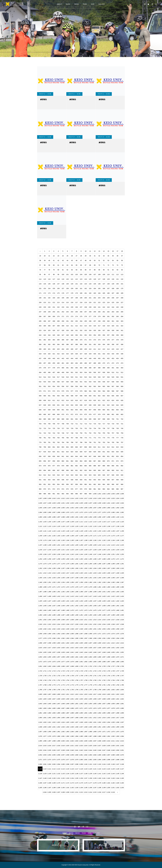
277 (90, 316)
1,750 (49, 680)
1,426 (45, 601)
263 (113, 312)
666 (45, 414)
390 (86, 344)
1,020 (99, 498)
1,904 (58, 718)
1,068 (58, 512)
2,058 (67, 755)
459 (54, 363)
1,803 (117, 690)
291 (67, 321)
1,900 (40, 718)
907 (104, 470)
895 (49, 470)
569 (122, 386)
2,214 (90, 792)
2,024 (86, 746)
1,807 (49, 694)
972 (54, 489)
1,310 (122, 568)
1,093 (86, 517)
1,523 (54, 624)
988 (40, 494)
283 (117, 316)
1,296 (58, 568)
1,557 (122, 629)
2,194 (81, 788)
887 (99, 466)
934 (54, 480)
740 (122, 428)
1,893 (95, 713)
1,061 (113, 508)
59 (49, 265)
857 (49, 461)
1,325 (104, 573)
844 (77, 456)
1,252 (117, 554)
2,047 (104, 750)
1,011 (58, 498)
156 (58, 288)
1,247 (95, 554)
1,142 (49, 531)
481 (67, 368)
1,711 (45, 671)
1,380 (95, 587)
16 (113, 251)
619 (90, 400)
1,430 (63, 601)
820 (54, 452)
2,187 (49, 788)
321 (117, 326)
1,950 (95, 727)
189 (122, 293)
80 (58, 270)
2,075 (58, 760)
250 (54, 312)
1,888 (72, 713)
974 (63, 489)
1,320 (81, 573)
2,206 (54, 792)
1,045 (40, 508)
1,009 (49, 498)
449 (95, 358)
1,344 (104, 578)
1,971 (104, 732)
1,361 (95, 582)
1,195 (117, 540)
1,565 (72, 634)
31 (95, 256)
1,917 (117, 718)
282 (113, 316)
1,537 (117, 624)
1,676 (58, 662)
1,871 (81, 708)
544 (95, 382)
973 (58, 489)
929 (117, 475)
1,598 (49, 643)
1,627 (95, 648)
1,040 (104, 503)
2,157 (86, 778)
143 (86, 284)
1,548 (81, 629)
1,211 (104, 545)
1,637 (54, 652)
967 (117, 484)
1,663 (86, 657)
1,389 (49, 592)
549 (117, 382)
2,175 (81, 783)
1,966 (81, 732)
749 (77, 433)
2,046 (99, 750)
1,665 (95, 657)
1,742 (99, 676)
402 (54, 349)
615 (72, 400)
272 (67, 316)
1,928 (81, 722)
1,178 (40, 540)
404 (63, 349)
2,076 (63, 760)
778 (122, 438)
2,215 (95, 792)
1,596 (40, 643)
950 (40, 484)
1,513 (95, 620)
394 (104, 344)
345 (54, 335)
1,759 (90, 680)
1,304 (95, 568)
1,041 (108, 503)
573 (54, 391)
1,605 (81, 643)
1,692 (45, 666)
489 (104, 368)
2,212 (81, 792)
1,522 (49, 624)
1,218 (49, 550)
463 (72, 363)
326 (54, 330)
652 (67, 410)
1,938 (40, 727)
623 (108, 400)
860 (63, 461)
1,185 (72, 540)
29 (86, 256)
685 (45, 419)
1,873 (90, 708)
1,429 (58, 601)
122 (77, 279)
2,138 (86, 774)
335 (95, 330)
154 (49, 288)
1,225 (81, 550)
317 (99, 326)
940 (81, 480)
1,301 (81, 568)
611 (54, 400)
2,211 (77, 792)
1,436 (90, 601)
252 (63, 312)
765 (63, 438)
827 (86, 452)
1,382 (104, 587)
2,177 (90, 783)
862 (72, 461)
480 (63, 368)
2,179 (99, 783)
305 (45, 326)
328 (63, 330)
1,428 (54, 601)
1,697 (67, 666)
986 (117, 489)
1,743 (104, 676)
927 (108, 475)
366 (63, 340)
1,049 (58, 508)
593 (58, 396)
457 (45, 363)
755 (104, 433)
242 (104, 307)
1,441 (113, 601)
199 (81, 298)
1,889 (77, 713)
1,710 (40, 671)
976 (72, 489)
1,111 (81, 522)
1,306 (104, 568)
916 (58, 475)
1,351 (49, 582)
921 (81, 475)
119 (63, 279)
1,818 (99, 694)
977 (77, 489)
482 (72, 368)
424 (67, 354)
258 (90, 312)
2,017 (54, 746)
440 (54, 358)
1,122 (45, 526)
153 (45, 288)
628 (45, 405)
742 (45, 433)
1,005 (117, 494)
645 (122, 405)
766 (67, 438)
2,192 (72, 788)
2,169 (54, 783)
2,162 (108, 778)
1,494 (95, 615)
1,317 (67, 573)
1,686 (104, 662)
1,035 (81, 503)
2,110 (45, 769)
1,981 (63, 736)
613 (63, 400)
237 (81, 307)
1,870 (77, 708)
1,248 (99, 554)
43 (63, 260)
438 (45, 358)
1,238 (54, 554)
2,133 (63, 774)
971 (49, 489)
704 (45, 424)
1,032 (67, 503)
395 (108, 344)
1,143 (54, 531)
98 (54, 274)
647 (45, 410)
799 (45, 447)
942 (90, 480)
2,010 (108, 741)
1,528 (77, 624)
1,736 (72, 676)
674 (81, 414)
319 (108, 326)
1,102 (40, 522)
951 (45, 484)
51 (99, 260)
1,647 (99, 652)
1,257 (54, 559)
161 (81, 288)
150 (117, 284)
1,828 (58, 699)
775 (108, 438)
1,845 (49, 704)
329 (67, 330)
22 (54, 256)
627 (40, 405)
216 (72, 302)
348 (67, 335)
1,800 (104, 690)
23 (58, 256)
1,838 (104, 699)
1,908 (77, 718)
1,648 (104, 652)
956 (67, 484)
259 (95, 312)
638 (90, 405)
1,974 (117, 732)
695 (90, 419)
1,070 (67, 512)
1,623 (77, 648)
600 (90, 396)
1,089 (67, 517)
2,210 (72, 792)
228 (40, 307)
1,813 (77, 694)
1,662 (81, 657)
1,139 (122, 526)
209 (40, 302)
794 (108, 442)
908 (108, 470)
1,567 (81, 634)
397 (117, 344)
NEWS (76, 4)
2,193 (77, 788)
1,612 (113, 643)
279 (99, 316)
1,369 (45, 587)
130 (113, 279)
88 (95, 270)
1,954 (113, 727)
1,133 (95, 526)
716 (99, 424)
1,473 (86, 610)
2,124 (108, 769)
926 (104, 475)
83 (72, 270)
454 (117, 358)
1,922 (54, 722)
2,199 (104, 788)
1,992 (113, 736)
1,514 (99, 620)
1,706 (108, 666)
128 (104, 279)
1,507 (67, 620)
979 (86, 489)
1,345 (108, 578)
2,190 (63, 788)
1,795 (81, 690)
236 (77, 307)
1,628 (99, 648)
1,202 (63, 545)
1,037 (90, 503)
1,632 (117, 648)
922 (86, 475)
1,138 (117, 526)
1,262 (77, 559)
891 (117, 466)
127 (99, 279)
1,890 (81, 713)
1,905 (63, 718)
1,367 (122, 582)
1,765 (117, 680)
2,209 (67, 792)
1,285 (95, 564)
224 (108, 302)
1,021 (104, 498)
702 (122, 419)
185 (104, 293)
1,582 (63, 638)
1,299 (72, 568)
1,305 (99, 568)
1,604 (77, 643)
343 (45, 335)
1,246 (90, 554)
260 (99, 312)
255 (77, 312)
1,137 (113, 526)
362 (45, 340)
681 (113, 414)
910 (117, 470)
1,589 (95, 638)
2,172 (67, 783)
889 (108, 466)
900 (72, 470)
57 (40, 265)
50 (95, 260)
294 (81, 321)
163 (90, 288)
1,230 (104, 550)
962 (95, 484)
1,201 (58, 545)
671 (67, 414)
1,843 (40, 704)
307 (54, 326)
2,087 (113, 760)
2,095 (63, 764)
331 (77, 330)
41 (54, 260)
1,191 (99, 540)
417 (122, 349)
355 (99, 335)
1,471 (77, 610)
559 (77, 386)
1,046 (45, 508)
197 (72, 298)
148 (108, 284)
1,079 (108, 512)
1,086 (54, 517)
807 (81, 447)
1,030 (58, 503)
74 (117, 265)
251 (58, 312)
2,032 (122, 746)
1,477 (104, 610)
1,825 (45, 699)
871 (113, 461)
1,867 (63, 708)
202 (95, 298)
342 (40, 335)
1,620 (63, 648)
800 (49, 447)
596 (72, 396)
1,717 (72, 671)
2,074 (54, 760)
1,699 (77, 666)
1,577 (40, 638)
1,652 (122, 652)
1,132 (90, 526)
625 (117, 400)
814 (113, 447)
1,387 (40, 592)
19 (40, 256)
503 (81, 372)
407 (77, 349)
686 (49, 419)
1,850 (72, 704)
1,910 (86, 718)
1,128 (72, 526)
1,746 (117, 676)
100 (63, 274)
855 (40, 461)
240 (95, 307)
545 (99, 382)
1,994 (122, 736)
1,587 (86, 638)
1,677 (63, 662)
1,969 (95, 732)
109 (104, 274)
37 (122, 256)
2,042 (81, 750)
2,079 (77, 760)
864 (81, 461)
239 (90, 307)
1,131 (86, 526)
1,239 (58, 554)
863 (77, 461)
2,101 (90, 764)
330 (72, 330)
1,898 (117, 713)
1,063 (122, 508)
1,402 (108, 592)
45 (72, 260)
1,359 (86, 582)
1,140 (40, 531)
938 (72, 480)
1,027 (45, 503)
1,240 (63, 554)
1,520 (40, 624)
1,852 (81, 704)
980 (90, 489)
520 (72, 377)
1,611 (108, 643)
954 (58, 484)
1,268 (104, 559)
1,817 (95, 694)
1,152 (95, 531)
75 (122, 265)
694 (86, 419)
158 (67, 288)
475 (40, 368)
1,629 (104, 648)
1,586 (81, 638)
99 (58, 274)
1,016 (81, 498)
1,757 (81, 680)
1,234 (122, 550)
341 (122, 330)
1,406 (40, 596)
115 (45, 279)
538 (67, 382)
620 (95, 400)
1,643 (81, 652)
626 (122, 400)
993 (63, 494)
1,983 (72, 736)
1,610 (104, 643)
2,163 (113, 778)
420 (49, 354)
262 (108, 312)
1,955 (117, 727)
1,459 (108, 606)
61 (58, 265)
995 (72, 494)
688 (58, 419)
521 (77, 377)
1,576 (122, 634)
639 (95, 405)
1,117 (108, 522)
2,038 (63, 750)
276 (86, 316)
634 (72, 405)
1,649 (108, 652)
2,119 (86, 769)
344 (49, 335)
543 (90, 382)
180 (81, 293)
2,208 (63, 792)
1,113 (90, 522)
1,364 (108, 582)
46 (77, 260)
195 (63, 298)
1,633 (122, 648)
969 (40, 489)
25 (67, 256)
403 (58, 349)
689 (63, 419)
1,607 (90, 643)
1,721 (90, 671)
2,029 (108, 746)
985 (113, 489)
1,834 (86, 699)
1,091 (77, 517)
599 (86, 396)
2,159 (95, 778)
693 (81, 419)
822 (63, 452)
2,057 (63, 755)
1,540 (45, 629)
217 (77, 302)
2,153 (67, 778)
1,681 (81, 662)
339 (113, 330)
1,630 (108, 648)
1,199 (49, 545)
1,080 (113, 512)
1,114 (95, 522)
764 (58, 438)
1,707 (113, 666)
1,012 (63, 498)
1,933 (104, 722)
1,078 (104, 512)
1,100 (117, 517)
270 (58, 316)
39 (45, 260)
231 (54, 307)
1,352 (54, 582)
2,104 (104, 764)
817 (40, 452)
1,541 (49, 629)
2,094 (58, 764)
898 (63, 470)
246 (122, 307)
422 (58, 354)
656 (86, 410)
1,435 (86, 601)
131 (117, 279)
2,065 (99, 755)
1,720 (86, 671)
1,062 (117, 508)
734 (95, 428)
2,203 (122, 788)
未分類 (49, 94)
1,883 (49, 713)
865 (86, 461)
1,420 (104, 596)
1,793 (72, 690)
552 (45, 386)
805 (72, 447)
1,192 (104, 540)
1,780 (99, 685)
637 (86, 405)
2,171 (63, 783)
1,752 (58, 680)
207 (117, 298)
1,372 (58, 587)
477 (49, 368)
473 (117, 363)
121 (72, 279)
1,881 (40, 713)
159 (72, 288)
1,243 (77, 554)
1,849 (67, 704)
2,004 (81, 741)
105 (86, 274)
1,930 (90, 722)
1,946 (77, 727)
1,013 (67, 498)
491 (113, 368)
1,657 (58, 657)
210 (45, 302)
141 (77, 284)
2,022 (77, 746)
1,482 (40, 615)
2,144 (113, 774)
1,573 (108, 634)
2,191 (67, 788)
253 (67, 312)
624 (113, 400)
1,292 (40, 568)
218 (81, 302)
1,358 (81, 582)
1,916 (113, 718)
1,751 (54, 680)
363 (49, 340)
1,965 (77, 732)
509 (108, 372)
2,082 (90, 760)
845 (81, 456)
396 (113, 344)
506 (95, 372)
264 (117, 312)
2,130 (49, 774)
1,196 (122, 540)
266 (40, 316)
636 (81, 405)
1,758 (86, 680)
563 (95, 386)
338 (108, 330)
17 (117, 251)
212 (54, 302)
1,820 (108, 694)
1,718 (77, 671)
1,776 (81, 685)
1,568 (86, 634)
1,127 (67, 526)
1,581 (58, 638)
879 (63, 466)
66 (81, 265)
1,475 (95, 610)
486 (90, 368)
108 (99, 274)
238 (86, 307)
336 (99, 330)
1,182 (58, 540)
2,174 (77, 783)
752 (90, 433)
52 (104, 260)
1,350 (45, 582)
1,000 (95, 494)
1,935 (113, 722)
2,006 (90, 741)
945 (104, 480)
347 (63, 335)
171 (40, 293)
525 (95, 377)
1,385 (117, 587)
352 (86, 335)
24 (63, 256)
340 (117, 330)
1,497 (108, 615)
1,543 (58, 629)
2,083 (95, 760)
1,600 (58, 643)
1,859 (113, 704)
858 (54, 461)
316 (95, 326)
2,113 (58, 769)
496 (49, 372)
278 (95, 316)
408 (81, 349)
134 (45, 284)
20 (45, 256)
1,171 (95, 536)
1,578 (45, 638)
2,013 (122, 741)
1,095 (95, 517)
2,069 (117, 755)
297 (95, 321)
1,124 (54, 526)
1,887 (67, 713)
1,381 (99, 587)
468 (95, 363)
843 (72, 456)
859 (58, 461)
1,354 (63, 582)
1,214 (117, 545)
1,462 (122, 606)
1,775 (77, 685)
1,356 (72, 582)
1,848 (63, 704)
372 (90, 340)
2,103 (99, 764)
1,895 (104, 713)
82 (67, 270)
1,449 (63, 606)
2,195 (86, 788)
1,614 (122, 643)
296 (90, 321)
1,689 (117, 662)
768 (77, 438)
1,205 (77, 545)
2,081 (86, 760)
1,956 (122, 727)
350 (77, 335)
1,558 (40, 634)
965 (108, 484)
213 (58, 302)
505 (90, 372)
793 (104, 442)
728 (67, 428)
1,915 (108, 718)
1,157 (117, 531)
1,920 (45, 722)
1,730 (45, 676)
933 (49, 480)
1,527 (72, 624)
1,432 (72, 601)
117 (54, 279)
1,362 (99, 582)
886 (95, 466)
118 (58, 279)
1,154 (104, 531)
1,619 (58, 648)
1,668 (108, 657)
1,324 (99, 573)
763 (54, 438)
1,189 (90, 540)
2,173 (72, 783)
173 (49, 293)
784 (63, 442)
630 (54, 405)
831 (104, 452)
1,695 (58, 666)
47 (81, 260)
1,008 (45, 498)
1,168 (81, 536)
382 (49, 344)
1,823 (122, 694)
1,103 (45, 522)
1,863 (45, 708)
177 (67, 293)
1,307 (108, 568)
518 (63, 377)
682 (117, 414)
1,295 (54, 568)
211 (49, 302)
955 (63, 484)
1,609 (99, 643)
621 (99, 400)
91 (108, 270)
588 (122, 391)
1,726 (113, 671)
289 (58, 321)
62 (63, 265)
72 (108, 265)
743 (49, 433)
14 (104, 251)
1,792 (67, 690)
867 (95, 461)
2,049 (113, 750)
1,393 (67, 592)
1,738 (81, 676)
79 (54, 270)
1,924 (63, 722)
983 (104, 489)
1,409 (54, 596)
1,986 (86, 736)
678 (99, 414)
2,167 (45, 783)
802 (58, 447)
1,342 (95, 578)
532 (40, 382)
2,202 (117, 788)
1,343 (99, 578)
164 (95, 288)
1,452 (77, 606)
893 (40, 470)
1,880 (122, 708)
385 (63, 344)
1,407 (45, 596)
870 (108, 461)
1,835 (90, 699)
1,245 (86, 554)
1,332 (49, 578)
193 (54, 298)
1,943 (63, 727)
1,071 (72, 512)
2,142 (104, 774)
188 (117, 293)
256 (81, 312)
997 (81, 494)
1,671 (122, 657)
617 (81, 400)
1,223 (72, 550)
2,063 (90, 755)
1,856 (99, 704)
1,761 (99, 680)
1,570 (95, 634)
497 (54, 372)
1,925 (67, 722)
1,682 (86, 662)
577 (72, 391)
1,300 (77, 568)
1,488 (67, 615)
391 (90, 344)
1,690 (122, 662)
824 (72, 452)
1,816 (90, 694)
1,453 (81, 606)
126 (95, 279)
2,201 (113, 788)
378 (117, 340)
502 (77, 372)
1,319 (77, 573)
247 (40, 312)
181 (86, 293)
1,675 (54, 662)
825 (77, 452)
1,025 (122, 498)
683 (122, 414)
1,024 (117, 498)
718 (108, 424)
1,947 (81, 727)
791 (95, 442)
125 (90, 279)
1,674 (49, 662)
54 (113, 260)
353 (90, 335)
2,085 (104, 760)
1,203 (67, 545)
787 (77, 442)
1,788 (49, 690)
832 (108, 452)
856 (45, 461)
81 (63, 270)
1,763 (108, 680)
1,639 (63, 652)
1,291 (122, 564)
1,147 (72, 531)
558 (72, 386)
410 (90, 349)
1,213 (113, 545)
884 (86, 466)
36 (117, 256)
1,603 (72, 643)
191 (45, 298)
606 (117, 396)
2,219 (113, 792)
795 (113, 442)
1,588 (90, 638)
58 (45, 265)
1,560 (49, 634)
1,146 (67, 531)
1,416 (86, 596)
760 (40, 438)
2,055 (54, 755)
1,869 (72, 708)
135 (49, 284)
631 (58, 405)
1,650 (113, 652)
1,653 (40, 657)
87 (90, 270)
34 (108, 256)
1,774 (72, 685)
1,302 (86, 568)
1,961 (58, 732)
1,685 (99, 662)
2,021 (72, 746)
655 (81, 410)
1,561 (54, 634)
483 (77, 368)
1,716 (67, 671)
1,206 (81, 545)
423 (63, 354)
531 (122, 377)
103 (77, 274)
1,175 (113, 536)
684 (40, 419)
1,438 (99, 601)
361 (40, 340)
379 (122, 340)
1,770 (54, 685)
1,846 (54, 704)
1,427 (49, 601)
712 (81, 424)
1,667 (104, 657)
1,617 (49, 648)
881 (72, 466)
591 (49, 396)
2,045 (95, 750)
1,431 (67, 601)
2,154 (72, 778)
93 (117, 270)
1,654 (45, 657)
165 (99, 288)
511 (117, 372)
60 (54, 265)
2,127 (122, 769)
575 (63, 391)
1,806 (45, 694)
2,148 (45, 778)
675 (86, 414)
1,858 (108, 704)
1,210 (99, 545)
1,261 (72, 559)
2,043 (86, 750)
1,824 (40, 699)
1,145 (63, 531)
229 (45, 307)
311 (72, 326)
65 (77, 265)
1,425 (40, 601)
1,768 (45, 685)
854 (122, 456)
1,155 (108, 531)
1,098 (108, 517)
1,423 (117, 596)
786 (72, 442)
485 (86, 368)
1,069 (63, 512)
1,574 (113, 634)
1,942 (58, 727)
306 (49, 326)
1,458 (104, 606)
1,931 (95, 722)
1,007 (40, 498)
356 (104, 335)
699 (108, 419)
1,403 (113, 592)
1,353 (58, 582)
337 (104, 330)
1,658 (63, 657)
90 (104, 270)
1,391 (58, 592)
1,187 (81, 540)
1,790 (58, 690)
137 (58, 284)
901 (77, 470)
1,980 (58, 736)
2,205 (49, 792)
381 (45, 344)
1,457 (99, 606)
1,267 (99, 559)
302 (117, 321)
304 (40, 326)
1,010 (54, 498)
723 (45, 428)
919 (72, 475)
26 (72, 256)
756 (108, 433)
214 (63, 302)
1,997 (49, 741)
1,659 (67, 657)
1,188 (86, 540)
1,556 (117, 629)
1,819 (104, 694)
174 (54, 293)
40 (49, 260)
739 (117, 428)
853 (117, 456)
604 (108, 396)
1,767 (40, 685)
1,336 (67, 578)
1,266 (95, 559)
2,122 (99, 769)
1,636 (49, 652)
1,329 (122, 573)
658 (95, 410)
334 (90, 330)
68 (90, 265)
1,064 (40, 512)
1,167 (77, 536)
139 (67, 284)
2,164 (117, 778)
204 (104, 298)
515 (49, 377)
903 (86, 470)
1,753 (63, 680)
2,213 (86, 792)
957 (72, 484)
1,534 (104, 624)
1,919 (40, 722)
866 (90, 461)
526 (99, 377)
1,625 (86, 648)
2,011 (113, 741)
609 (45, 400)
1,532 (95, 624)
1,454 (86, 606)
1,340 (86, 578)
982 (99, 489)
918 (67, 475)
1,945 (72, 727)
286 (45, 321)
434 (113, 354)
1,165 (67, 536)
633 (67, 405)
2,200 (108, 788)
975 (67, 489)
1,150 (86, 531)
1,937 (122, 722)
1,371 (54, 587)
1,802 (113, 690)
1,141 (45, 531)
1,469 (67, 610)
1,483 (45, 615)
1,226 (86, 550)
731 (81, 428)
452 (108, 358)
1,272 (122, 559)
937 (67, 480)
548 (113, 382)
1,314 (54, 573)
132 (122, 279)
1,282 (81, 564)
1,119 (117, 522)
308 (58, 326)
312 (77, 326)
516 (54, 377)
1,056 (90, 508)
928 (113, 475)
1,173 (104, 536)
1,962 (63, 732)
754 (99, 433)
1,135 (104, 526)
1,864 (49, 708)
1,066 (49, 512)
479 (58, 368)
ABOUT (60, 4)
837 (45, 456)
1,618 (54, 648)
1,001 (99, 494)
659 (99, 410)
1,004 (113, 494)
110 (108, 274)
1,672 (40, 662)
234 (67, 307)
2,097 (72, 764)
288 (54, 321)
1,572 (104, 634)
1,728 (122, 671)
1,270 (113, 559)
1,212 (108, 545)
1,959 (49, 732)
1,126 (63, 526)
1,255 (45, 559)
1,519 (122, 620)
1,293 (45, 568)
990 (49, 494)
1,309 (117, 568)
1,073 (81, 512)
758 (117, 433)
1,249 (104, 554)
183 (95, 293)
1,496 (104, 615)
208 (122, 298)
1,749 (45, 680)
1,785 (122, 685)
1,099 (113, 517)
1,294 (49, 568)
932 (45, 480)
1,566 (77, 634)
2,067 (108, 755)
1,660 (72, 657)
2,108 (122, 764)
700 (113, 419)
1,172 (99, 536)
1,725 (108, 671)
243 (108, 307)
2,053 (45, 755)
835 (122, 452)
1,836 (95, 699)
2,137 (81, 774)
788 (81, 442)
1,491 (81, 615)
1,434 (81, 601)
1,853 (86, 704)
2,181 (108, 783)
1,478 (108, 610)
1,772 (63, 685)
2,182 (113, 783)
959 (81, 484)
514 (45, 377)
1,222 (67, 550)
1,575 (117, 634)
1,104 (49, 522)
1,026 (40, 503)
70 (99, 265)
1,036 (86, 503)
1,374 (67, 587)
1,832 (77, 699)
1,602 (67, 643)
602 (99, 396)
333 (86, 330)
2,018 (58, 746)
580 (86, 391)
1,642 (77, 652)
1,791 (63, 690)
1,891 (86, 713)
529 (113, 377)
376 (108, 340)
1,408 (49, 596)
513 (40, 377)
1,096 (99, 517)
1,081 (117, 512)
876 (49, 466)
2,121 (95, 769)
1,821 (113, 694)
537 (63, 382)
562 (90, 386)
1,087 (58, 517)
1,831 (72, 699)
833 (113, 452)
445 (77, 358)
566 (108, 386)
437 (40, 358)
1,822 (117, 694)
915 (54, 475)
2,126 (117, 769)
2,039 (67, 750)
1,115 (99, 522)
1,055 (86, 508)
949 (122, 480)
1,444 (40, 606)
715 (95, 424)
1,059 (104, 508)
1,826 (49, 699)
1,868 (67, 708)
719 (113, 424)
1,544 (63, 629)
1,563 (63, 634)
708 (63, 424)
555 (58, 386)
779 (40, 442)
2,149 (49, 778)
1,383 (108, 587)
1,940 (49, 727)
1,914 (104, 718)
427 (81, 354)
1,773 (67, 685)
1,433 (77, 601)
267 (45, 316)
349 (72, 335)
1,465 (49, 610)
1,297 (63, 568)
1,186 (77, 540)
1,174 (108, 536)
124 (86, 279)
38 (40, 260)
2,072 (45, 760)
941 (86, 480)
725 (54, 428)
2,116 (72, 769)
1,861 (122, 704)
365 (58, 340)
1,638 (58, 652)
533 (45, 382)
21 (49, 256)
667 (49, 414)
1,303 (90, 568)
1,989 (99, 736)
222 (99, 302)
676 (90, 414)
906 (99, 470)
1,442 (117, 601)
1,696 (63, 666)
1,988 (95, 736)
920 (77, 475)
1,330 (40, 578)
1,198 (45, 545)
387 (72, 344)
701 (117, 419)
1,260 (67, 559)
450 (99, 358)
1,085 (49, 517)
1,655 (49, 657)
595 (67, 396)
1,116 (104, 522)
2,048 (108, 750)
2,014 (40, 746)
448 (90, 358)
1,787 (45, 690)
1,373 (63, 587)
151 (122, 284)
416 (117, 349)
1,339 (81, 578)
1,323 (95, 573)
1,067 (54, 512)
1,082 (122, 512)
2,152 (63, 778)
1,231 (108, 550)
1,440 (108, 601)
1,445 (45, 606)
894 (45, 470)
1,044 (122, 503)
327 (58, 330)
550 (122, 382)
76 (40, 270)
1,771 (58, 685)
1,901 (45, 718)
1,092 (81, 517)
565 (104, 386)
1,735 (67, 676)
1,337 (72, 578)
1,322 (90, 573)
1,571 (99, 634)
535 (54, 382)
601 (95, 396)
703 (40, 424)
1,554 (108, 629)
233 (63, 307)
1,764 (113, 680)
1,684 (95, 662)
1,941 (54, 727)
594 (63, 396)
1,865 (54, 708)
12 (95, 251)
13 (99, 251)
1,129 (77, 526)
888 (104, 466)
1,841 (117, 699)
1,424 (122, 596)
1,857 (104, 704)
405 (67, 349)
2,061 (81, 755)
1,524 (58, 624)
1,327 (113, 573)
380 (40, 344)
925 (99, 475)
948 (117, 480)
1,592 (108, 638)
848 (95, 456)
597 (77, 396)
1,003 (108, 494)
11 (90, 251)
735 (99, 428)
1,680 (77, 662)
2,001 (67, 741)
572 (49, 391)
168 (113, 288)
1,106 (58, 522)
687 (54, 419)
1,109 (72, 522)
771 (90, 438)
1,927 (77, 722)
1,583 (67, 638)
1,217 (45, 550)
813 (108, 447)
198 (77, 298)
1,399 (95, 592)
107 (95, 274)
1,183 (63, 540)
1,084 (45, 517)
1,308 (113, 568)
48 (86, 260)
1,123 (49, 526)
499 (63, 372)
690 (67, 419)
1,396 (81, 592)
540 (77, 382)
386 (67, 344)
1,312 (45, 573)
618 (86, 400)
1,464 (45, 610)
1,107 (63, 522)
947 (113, 480)
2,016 (49, 746)
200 (86, 298)
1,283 (86, 564)
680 (108, 414)
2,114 (63, 769)
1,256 (49, 559)
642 (108, 405)
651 (63, 410)
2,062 (86, 755)
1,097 (104, 517)
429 (90, 354)
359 (117, 335)
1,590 (99, 638)
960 (86, 484)
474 (122, 363)
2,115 (67, 769)
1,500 (122, 615)
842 (67, 456)
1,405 (122, 592)
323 (40, 330)
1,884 (54, 713)
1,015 (77, 498)
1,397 (86, 592)
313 (81, 326)
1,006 (122, 494)
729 (72, 428)
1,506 (63, 620)
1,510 (81, 620)
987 (122, 489)
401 (49, 349)
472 (113, 363)
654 (77, 410)
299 (104, 321)
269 (54, 316)
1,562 (58, 634)
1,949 (90, 727)
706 (54, 424)
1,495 (99, 615)
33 (104, 256)
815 (117, 447)
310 (67, 326)
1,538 (122, 624)
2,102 (95, 764)
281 (108, 316)
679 (104, 414)
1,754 (67, 680)
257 (86, 312)
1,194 (113, 540)
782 (54, 442)
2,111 (49, 769)
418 (40, 354)
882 (77, 466)
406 (72, 349)
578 (77, 391)
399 (40, 349)
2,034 (45, 750)
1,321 (86, 573)
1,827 (54, 699)
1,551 (95, 629)
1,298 (67, 568)
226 (117, 302)
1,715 (63, 671)
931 (40, 480)
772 (95, 438)
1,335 (63, 578)
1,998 (54, 741)
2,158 (90, 778)
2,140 (95, 774)
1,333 (54, 578)
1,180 (49, 540)
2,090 (40, 764)
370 (81, 340)
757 (113, 433)
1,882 (45, 713)
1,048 (54, 508)
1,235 (40, 554)
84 (77, 270)
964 (104, 484)
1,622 (72, 648)
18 (122, 251)
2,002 (72, 741)
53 (108, 260)
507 (99, 372)
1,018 (90, 498)
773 (99, 438)
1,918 (122, 718)
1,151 (90, 531)
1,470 (72, 610)
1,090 (72, 517)
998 (86, 494)
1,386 (122, 587)
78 (49, 270)
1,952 (104, 727)
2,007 (95, 741)
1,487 (63, 615)
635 (77, 405)
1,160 (45, 536)
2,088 (117, 760)
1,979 (54, 736)
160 (77, 288)
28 (81, 256)
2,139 (90, 774)
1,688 (113, 662)
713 (86, 424)
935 (58, 480)
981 (95, 489)
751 (86, 433)
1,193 (108, 540)
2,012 (117, 741)
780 (45, 442)
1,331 (45, 578)
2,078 (72, 760)
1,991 (108, 736)
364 (54, 340)
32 (99, 256)
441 (58, 358)
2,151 (58, 778)
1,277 (58, 564)
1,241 (67, 554)
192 (49, 298)
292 (72, 321)
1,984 (77, 736)
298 (99, 321)
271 (63, 316)
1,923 (58, 722)
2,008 (99, 741)
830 (99, 452)
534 (49, 382)
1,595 (122, 638)
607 (122, 396)
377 (113, 340)
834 (117, 452)
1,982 (67, 736)
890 (113, 466)
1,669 (113, 657)
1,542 (54, 629)
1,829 (63, 699)
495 (45, 372)
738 (113, 428)
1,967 (86, 732)
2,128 (40, 774)
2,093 (54, 764)
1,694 (54, 666)
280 (104, 316)
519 (67, 377)
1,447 (54, 606)
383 (54, 344)
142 (81, 284)
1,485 (54, 615)
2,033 (40, 750)
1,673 (45, 662)
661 (108, 410)
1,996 (45, 741)
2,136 (77, 774)
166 (104, 288)
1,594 (117, 638)
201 (90, 298)
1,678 (67, 662)
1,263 (81, 559)
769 (81, 438)
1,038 (95, 503)
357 (108, 335)
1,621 (67, 648)
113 (122, 274)
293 (77, 321)
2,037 (58, 750)
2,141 (99, 774)
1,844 (45, 704)
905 (95, 470)
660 (104, 410)
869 (104, 461)
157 (63, 288)
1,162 (54, 536)
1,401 (104, 592)
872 (117, 461)
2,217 (104, 792)
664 (122, 410)
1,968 (90, 732)
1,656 (54, 657)
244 (113, 307)
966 (113, 484)
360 (122, 335)
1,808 (54, 694)
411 (95, 349)
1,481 (122, 610)
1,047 (49, 508)
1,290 (117, 564)
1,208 (90, 545)
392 (95, 344)
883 (81, 466)
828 (90, 452)
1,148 (77, 531)
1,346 (113, 578)
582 (95, 391)
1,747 (122, 676)
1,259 (63, 559)
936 (63, 480)
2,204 (45, 792)
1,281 (77, 564)
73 (113, 265)
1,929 (86, 722)
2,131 (54, 774)
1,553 (104, 629)
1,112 (86, 522)
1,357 (77, 582)
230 (49, 307)
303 (122, 321)
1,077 (99, 512)
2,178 (95, 783)
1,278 (63, 564)
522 (81, 377)
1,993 (117, 736)
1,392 (63, 592)
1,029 (54, 503)
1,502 (45, 620)
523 (86, 377)
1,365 (113, 582)
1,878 (113, 708)
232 (58, 307)
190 (40, 298)
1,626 (90, 648)
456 (40, 363)
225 (113, 302)
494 (40, 372)
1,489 (72, 615)
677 (95, 414)
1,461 (117, 606)
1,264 (86, 559)
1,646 (95, 652)
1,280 (72, 564)
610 (49, 400)
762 (49, 438)
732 (86, 428)
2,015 (45, 746)
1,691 (40, 666)
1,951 (99, 727)
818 (45, 452)
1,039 (99, 503)
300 (108, 321)
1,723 (99, 671)
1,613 (117, 643)
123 (81, 279)
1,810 (63, 694)
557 (67, 386)
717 (104, 424)
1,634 (40, 652)
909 (113, 470)
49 (90, 260)
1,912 (95, 718)
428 (86, 354)
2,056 (58, 755)
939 (77, 480)
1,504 (54, 620)
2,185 (40, 788)
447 (86, 358)
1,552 (99, 629)
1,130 (81, 526)
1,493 (90, 615)
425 (72, 354)
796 (117, 442)
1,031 (63, 503)
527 (104, 377)
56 (122, 260)
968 (122, 484)
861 (67, 461)
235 (72, 307)
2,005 (86, 741)
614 (67, 400)
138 (63, 284)
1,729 (40, 676)
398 (122, 344)
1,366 (117, 582)
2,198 (99, 788)
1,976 (40, 736)
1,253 (122, 554)
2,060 (77, 755)
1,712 (49, 671)
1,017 (86, 498)
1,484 (49, 615)
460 (58, 363)
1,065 (45, 512)
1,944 (67, 727)
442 (63, 358)
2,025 (90, 746)
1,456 (95, 606)
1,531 (90, 624)
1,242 (72, 554)
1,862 (40, 708)
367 (67, 340)
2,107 (117, 764)
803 (63, 447)
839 (54, 456)
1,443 (122, 601)
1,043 (117, 503)
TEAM (85, 4)
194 (58, 298)
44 (67, 260)
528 (108, 377)
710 (72, 424)
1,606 (86, 643)
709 (67, 424)
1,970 (99, 732)
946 (108, 480)
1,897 (113, 713)
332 (81, 330)
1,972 (108, 732)
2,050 (117, 750)
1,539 (40, 629)
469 (99, 363)
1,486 (58, 615)
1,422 (113, 596)
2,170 (58, 783)
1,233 (117, 550)
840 (58, 456)
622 (104, 400)
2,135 (72, 774)
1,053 (77, 508)
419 (45, 354)
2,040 (72, 750)
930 (122, 475)
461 (63, 363)
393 (99, 344)
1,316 (63, 573)
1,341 (90, 578)
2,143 (108, 774)
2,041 (77, 750)
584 (104, 391)
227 (122, 302)
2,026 (95, 746)
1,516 (108, 620)
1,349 (40, 582)
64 (72, 265)
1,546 (72, 629)
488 (99, 368)
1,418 (95, 596)
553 (49, 386)
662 (113, 410)
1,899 (122, 713)
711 (77, 424)
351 (81, 335)
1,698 (72, 666)
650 (58, 410)
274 (77, 316)
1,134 (99, 526)
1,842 (122, 699)
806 (77, 447)
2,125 (113, 769)
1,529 (81, 624)
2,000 (63, 741)
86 (86, 270)
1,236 (45, 554)
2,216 (99, 792)
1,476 (99, 610)
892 (122, 466)
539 (72, 382)
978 (81, 489)
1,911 (90, 718)
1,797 (90, 690)
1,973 (113, 732)
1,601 (63, 643)
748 (72, 433)
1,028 (49, 503)
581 (90, 391)
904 (90, 470)
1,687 (108, 662)
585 (108, 391)
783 (58, 442)
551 (40, 386)
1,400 (99, 592)
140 (72, 284)
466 (86, 363)
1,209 (95, 545)
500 (67, 372)
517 (58, 377)
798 (40, 447)
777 (117, 438)
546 (104, 382)
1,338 (77, 578)
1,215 (122, 545)
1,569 (90, 634)
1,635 (45, 652)
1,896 (108, 713)
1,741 (95, 676)
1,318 (72, 573)
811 (99, 447)
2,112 (54, 769)
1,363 (104, 582)
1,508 (72, 620)
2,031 (117, 746)
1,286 (99, 564)
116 (49, 279)
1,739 (86, 676)
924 (95, 475)
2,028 (104, 746)
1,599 (54, 643)
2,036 (54, 750)
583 (99, 391)
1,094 (90, 517)
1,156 (113, 531)
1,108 (67, 522)
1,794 (77, 690)
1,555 (113, 629)
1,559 (45, 634)
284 (122, 316)
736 (104, 428)
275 (81, 316)
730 (77, 428)
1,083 (40, 517)
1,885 (58, 713)
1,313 (49, 573)
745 (58, 433)
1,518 (117, 620)
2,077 (67, 760)
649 (54, 410)
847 (90, 456)
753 (95, 433)
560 (81, 386)
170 (122, 288)
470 (104, 363)
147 (104, 284)
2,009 (104, 741)
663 (117, 410)
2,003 (77, 741)
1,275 (49, 564)
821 (58, 452)
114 (40, 279)
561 (86, 386)
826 (81, 452)
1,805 (40, 694)
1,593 (113, 638)
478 (54, 368)
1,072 (77, 512)
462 (67, 363)
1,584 (72, 638)
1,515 (104, 620)
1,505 (58, 620)
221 (95, 302)
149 (113, 284)
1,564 (67, 634)
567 (113, 386)
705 (49, 424)
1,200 (54, 545)
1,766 (122, 680)
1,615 (40, 648)
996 (77, 494)
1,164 (63, 536)
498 (58, 372)
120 (67, 279)
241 (99, 307)
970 (45, 489)
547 (108, 382)
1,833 (81, 699)
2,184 (122, 783)
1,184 (67, 540)
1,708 (117, 666)
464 (77, 363)
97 (49, 274)
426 (77, 354)
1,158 (122, 531)
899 (67, 470)
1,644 (86, 652)
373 (95, 340)
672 (72, 414)
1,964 (72, 732)
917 (63, 475)
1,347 (117, 578)
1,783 (113, 685)
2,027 (99, 746)
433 (108, 354)
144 (90, 284)
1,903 (54, 718)
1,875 (99, 708)
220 (90, 302)
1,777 (86, 685)
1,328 (117, 573)
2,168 (49, 783)
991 (54, 494)
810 (95, 447)
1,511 (86, 620)
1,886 (63, 713)
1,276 (54, 564)
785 (67, 442)
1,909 (81, 718)
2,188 (54, 788)
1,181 (54, 540)
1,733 (58, 676)
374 (99, 340)
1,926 (72, 722)
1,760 (95, 680)
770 (86, 438)
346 (58, 335)
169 (117, 288)
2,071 (40, 760)
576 (67, 391)
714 (90, 424)
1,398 (90, 592)
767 (72, 438)
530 (117, 377)
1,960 (54, 732)
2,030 (113, 746)
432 (104, 354)
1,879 (117, 708)
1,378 (86, 587)
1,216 (40, 550)
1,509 (77, 620)
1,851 (77, 704)
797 (122, 442)
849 (99, 456)
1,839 (108, 699)
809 (90, 447)
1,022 (108, 498)
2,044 (90, 750)
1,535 (108, 624)
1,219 (54, 550)
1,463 (40, 610)
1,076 (95, 512)
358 (113, 335)
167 (108, 288)
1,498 (113, 615)
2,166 (40, 783)
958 (77, 484)
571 (45, 391)
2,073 (49, 760)
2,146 (122, 774)
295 (86, 321)
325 (49, 330)
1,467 (58, 610)
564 (99, 386)
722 (40, 428)
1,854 (90, 704)
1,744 (108, 676)
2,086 (108, 760)
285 (40, 321)
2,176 (86, 783)
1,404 (117, 592)
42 (58, 260)
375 (104, 340)
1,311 (40, 573)
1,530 (86, 624)
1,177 (122, 536)
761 (45, 438)
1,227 (90, 550)
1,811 (67, 694)
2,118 (81, 769)
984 (108, 489)
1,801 (108, 690)
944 (99, 480)
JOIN (93, 4)
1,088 (63, 517)
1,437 (95, 601)
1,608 (95, 643)
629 (49, 405)
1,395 (77, 592)
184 (99, 293)
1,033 (72, 503)
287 (49, 321)
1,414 (77, 596)
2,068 (113, 755)
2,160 (99, 778)
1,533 (99, 624)
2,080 (81, 760)
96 (45, 274)
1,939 (45, 727)
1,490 (77, 615)
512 (122, 372)
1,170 (90, 536)
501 (72, 372)
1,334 (58, 578)
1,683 (90, 662)
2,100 (86, 764)
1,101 (122, 517)
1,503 (49, 620)
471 (108, 363)
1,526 (67, 624)
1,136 (108, 526)
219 (86, 302)
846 (86, 456)
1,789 (54, 690)
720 (117, 424)
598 (81, 396)
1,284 (90, 564)
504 (86, 372)
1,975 (122, 732)
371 (86, 340)
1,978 (49, 736)
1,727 (117, 671)
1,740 (90, 676)
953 (54, 484)
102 (72, 274)
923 (90, 475)
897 (58, 470)
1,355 (67, 582)
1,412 (67, 596)
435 (117, 354)
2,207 (58, 792)
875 (45, 466)
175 (58, 293)
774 (104, 438)
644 (117, 405)
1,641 (72, 652)
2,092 (49, 764)
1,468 (63, 610)
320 (113, 326)
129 (108, 279)
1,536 (113, 624)
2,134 (67, 774)
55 (117, 260)
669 (58, 414)
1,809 (58, 694)
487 (95, 368)
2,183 (117, 783)
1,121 (40, 526)
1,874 (95, 708)
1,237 (49, 554)
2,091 (45, 764)
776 (113, 438)
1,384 (113, 587)
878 (58, 466)
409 (86, 349)
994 (67, 494)
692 (77, 419)
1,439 (104, 601)
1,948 (86, 727)
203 (99, 298)
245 (117, 307)
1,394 (72, 592)
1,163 (58, 536)
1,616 (45, 648)
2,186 (45, 788)
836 (40, 456)
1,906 (67, 718)
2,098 (77, 764)
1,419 (99, 596)
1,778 (90, 685)
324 (45, 330)
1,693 (49, 666)
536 (58, 382)
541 (81, 382)
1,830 (67, 699)
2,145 (117, 774)
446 (81, 358)
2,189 (58, 788)
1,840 (113, 699)
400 (45, 349)
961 (90, 484)
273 (72, 316)
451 (104, 358)
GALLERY (102, 4)
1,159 (40, 536)
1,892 (90, 713)
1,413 (72, 596)
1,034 (77, 503)
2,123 (104, 769)
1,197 (40, 545)
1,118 (113, 522)
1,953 (108, 727)
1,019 (95, 498)
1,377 (81, 587)
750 (81, 433)
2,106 (113, 764)
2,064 (95, 755)
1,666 (99, 657)
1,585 (77, 638)
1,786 (40, 690)
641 (104, 405)
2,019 (63, 746)
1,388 (45, 592)
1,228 (95, 550)
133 (40, 284)
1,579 (49, 638)
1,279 (67, 564)
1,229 (99, 550)
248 (45, 312)
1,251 (113, 554)
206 (113, 298)
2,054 (49, 755)
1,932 (99, 722)
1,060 (108, 508)
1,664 (90, 657)
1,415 (81, 596)
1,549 (86, 629)
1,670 (117, 657)
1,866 (58, 708)
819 (49, 452)
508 (104, 372)
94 (122, 270)
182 (90, 293)
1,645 (90, 652)
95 (40, 274)
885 (90, 466)
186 (108, 293)
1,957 (40, 732)
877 (54, 466)
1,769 (49, 685)
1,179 (45, 540)
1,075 (90, 512)
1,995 (40, 741)
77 (45, 270)
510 (113, 372)
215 (67, 302)
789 (86, 442)
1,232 (113, 550)
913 (45, 475)
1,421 (108, 596)
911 (122, 470)
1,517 (113, 620)
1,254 (40, 559)
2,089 (122, 760)
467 (90, 363)
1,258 (58, 559)
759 (122, 433)
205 (108, 298)
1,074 (86, 512)
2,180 (104, 783)
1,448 (58, 606)
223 (104, 302)
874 (40, 466)
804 (67, 447)
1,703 (95, 666)
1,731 (49, 676)
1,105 (54, 522)
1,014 (72, 498)
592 (54, 396)
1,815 (86, 694)
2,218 (108, 792)
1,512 (90, 620)
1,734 (63, 676)
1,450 (67, 606)
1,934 (108, 722)
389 (81, 344)
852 (113, 456)
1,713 (54, 671)
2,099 (81, 764)
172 (45, 293)
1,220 (58, 550)
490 (108, 368)
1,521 (45, 624)
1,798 (95, 690)
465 (81, 363)
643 (113, 405)
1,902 (49, 718)
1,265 (90, 559)
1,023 (113, 498)
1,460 (113, 606)
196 (67, 298)
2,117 (77, 769)
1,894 (99, 713)
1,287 (104, 564)
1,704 (99, 666)
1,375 (72, 587)
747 (67, 433)
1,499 (117, 615)
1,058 (99, 508)
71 (104, 265)
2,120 (90, 769)
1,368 (40, 587)
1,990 (104, 736)
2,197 (95, 788)
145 (95, 284)
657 (90, 410)
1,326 (108, 573)
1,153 (99, 531)
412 (99, 349)
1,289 (113, 564)
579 (81, 391)
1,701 (86, 666)
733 (90, 428)
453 (113, 358)
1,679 (72, 662)
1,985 (81, 736)
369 (77, 340)
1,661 (77, 657)
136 (54, 284)
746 (63, 433)
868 (99, 461)
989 (45, 494)
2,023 (81, 746)
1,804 (122, 690)
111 (113, 274)
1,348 (122, 578)
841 (63, 456)
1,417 (90, 596)
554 (54, 386)
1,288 (108, 564)
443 (67, 358)
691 (72, 419)
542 (86, 382)
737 (108, 428)
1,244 (81, 554)
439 (49, 358)
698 (104, 419)
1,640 (67, 652)
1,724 (104, 671)
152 (40, 288)
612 (58, 400)
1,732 (54, 676)
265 (122, 312)
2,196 (90, 788)
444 (72, 358)
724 (49, 428)
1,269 (108, 559)
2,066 (104, 755)
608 (40, 400)
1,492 (86, 615)
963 (99, 484)
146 (99, 284)
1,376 (77, 587)
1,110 (77, 522)
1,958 (45, 732)
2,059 (72, 755)
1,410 (58, 596)
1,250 (108, 554)
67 (86, 265)
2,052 (40, 755)
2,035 (49, 750)
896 (54, 470)
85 (81, 270)
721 (122, 424)
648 (49, 410)
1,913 (99, 718)
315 (90, 326)
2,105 (108, 764)
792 (99, 442)
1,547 (77, 629)
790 (90, 442)
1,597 (45, 643)
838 (49, 456)
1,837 (99, 699)
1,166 (72, 536)
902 (81, 470)
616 (77, 400)
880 (67, 466)
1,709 (122, 666)
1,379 (90, 587)
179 (77, 293)
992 (58, 494)
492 (117, 368)
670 (63, 414)
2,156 (81, 778)
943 (95, 480)
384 (58, 344)
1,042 (113, 503)
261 (104, 312)
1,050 (63, 508)
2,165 (122, 778)
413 (104, 349)
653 (72, 410)
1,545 (67, 629)
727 (63, 428)
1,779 (95, 685)
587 (117, 391)
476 (45, 368)
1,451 (72, 606)
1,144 (58, 531)
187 (113, 293)
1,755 (72, 680)
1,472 (81, 610)
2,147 (40, 778)
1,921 (49, 722)
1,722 (95, 671)
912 (40, 475)
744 (54, 433)
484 (81, 368)
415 (113, 349)
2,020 (67, 746)
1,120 (122, 522)
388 (77, 344)
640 (99, 405)
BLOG (68, 4)
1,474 (90, 610)
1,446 (49, 606)
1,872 (86, 708)
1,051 (67, 508)
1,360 (90, 582)
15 (108, 251)
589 (40, 396)
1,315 (58, 573)
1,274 (45, 564)
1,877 (108, 708)
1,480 (117, 610)
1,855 (95, 704)
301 (113, 321)
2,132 (58, 774)
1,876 (104, 708)
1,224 (77, 550)
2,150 (54, 778)
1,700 (81, 666)
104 (81, 274)
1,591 (104, 638)
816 (122, 447)
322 (122, 326)
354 (95, 335)
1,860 (117, 704)
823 (67, 452)
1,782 (108, 685)
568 (117, 386)
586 (113, 391)
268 (49, 316)
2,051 (122, 750)
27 (77, 256)
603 (104, 396)
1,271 (117, 559)
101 (67, 274)
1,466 (54, 610)
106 (90, 274)
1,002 (104, 494)
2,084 (99, 760)
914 (49, 475)
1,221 (63, 550)
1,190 (95, 540)
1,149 (81, 531)
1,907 (72, 718)
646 (40, 410)
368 (72, 340)
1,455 (90, 606)
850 (104, 456)
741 (40, 433)
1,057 (95, 508)
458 (49, 363)
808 (86, 447)
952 (49, 484)
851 (108, 456)
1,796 (86, 690)
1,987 (90, 736)
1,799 (99, 690)
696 (95, 419)
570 (40, 391)
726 (58, 428)
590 (45, 396)
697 (99, 419)
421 (54, 354)
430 (95, 354)
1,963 (67, 732)
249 (49, 312)
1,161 (49, 536)
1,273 (40, 564)
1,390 (54, 592)
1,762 (104, 680)
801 (54, 447)
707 (58, 424)
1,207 (86, 545)
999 (90, 494)
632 (63, 405)
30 (90, 256)
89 (99, 270)
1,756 (77, 680)
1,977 (45, 736)
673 (77, 414)
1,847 (58, 704)
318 (104, 326)
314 (86, 326)
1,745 (113, 676)
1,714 (58, 671)
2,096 (67, 764)
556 (63, 386)
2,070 (122, 755)
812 (104, 447)
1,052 (72, 508)
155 (54, 288)
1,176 (117, 536)
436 (122, 354)
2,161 (104, 778)
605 (113, 396)
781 (49, 442)
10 (86, 251)
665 (40, 414)
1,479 (113, 610)
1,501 (40, 620)
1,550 (90, 629)
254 (72, 312)
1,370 (49, 587)
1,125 (58, 526)
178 (72, 293)
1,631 (113, 648)
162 (86, 288)
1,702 (90, 666)
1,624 (81, 648)
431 (99, 354)
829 (95, 452)
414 (108, 349)
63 (67, 265)
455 (122, 358)
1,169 (86, 536)
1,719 (81, 671)
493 (122, 368)
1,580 (54, 638)
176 (63, 293)
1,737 (77, 676)
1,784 (117, 685)
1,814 (81, 694)
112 (117, 274)
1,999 (58, 741)
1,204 (72, 545)
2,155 (77, 778)
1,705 (104, 666)
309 (63, 326)
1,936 (117, 722)
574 (58, 391)
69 (95, 265)
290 (63, 321)
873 (122, 461)
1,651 (117, 652)
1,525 (63, 624)
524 (90, 377)
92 (113, 270)
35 (113, 256)
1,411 (63, 596)
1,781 (104, 685)
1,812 (72, 694)
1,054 (81, 508)
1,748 (40, 680)
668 (54, 414)
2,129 (45, 774)
